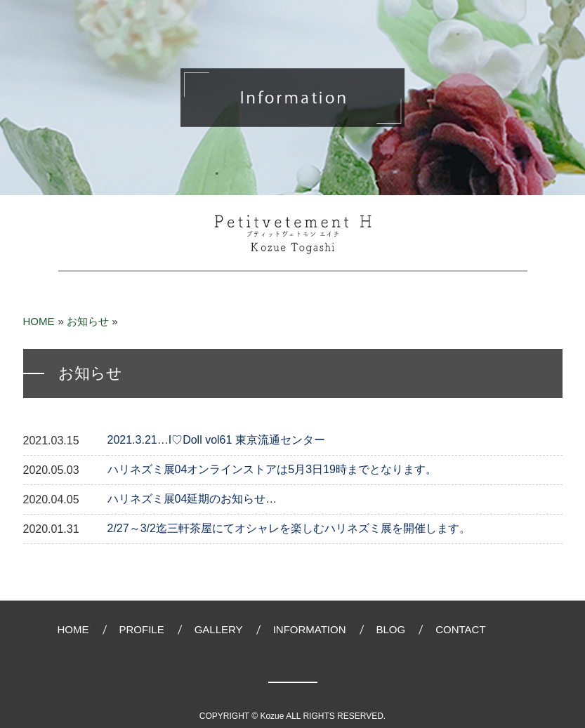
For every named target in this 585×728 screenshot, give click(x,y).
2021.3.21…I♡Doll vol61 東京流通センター (216, 440)
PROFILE (142, 629)
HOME (39, 321)
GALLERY (219, 629)
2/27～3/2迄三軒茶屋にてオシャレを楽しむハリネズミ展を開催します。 (289, 528)
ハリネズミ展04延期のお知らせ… (192, 499)
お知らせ (88, 321)
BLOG (391, 629)
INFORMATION (310, 629)
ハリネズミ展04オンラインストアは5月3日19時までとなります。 (272, 469)
